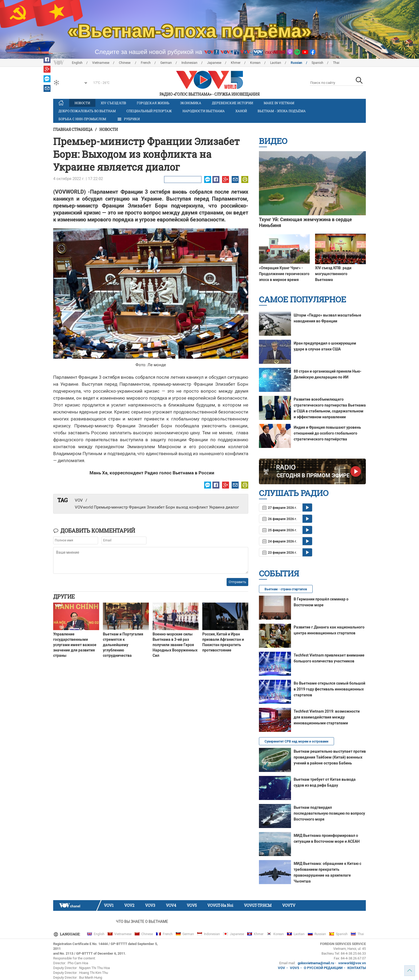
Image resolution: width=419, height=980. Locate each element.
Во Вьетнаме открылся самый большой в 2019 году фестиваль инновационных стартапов (329, 689)
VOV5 (192, 905)
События (279, 573)
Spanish (317, 63)
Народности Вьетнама (204, 111)
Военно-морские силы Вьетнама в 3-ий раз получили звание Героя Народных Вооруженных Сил (175, 645)
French (146, 63)
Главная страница (73, 129)
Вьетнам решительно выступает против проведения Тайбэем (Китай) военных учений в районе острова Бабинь (330, 757)
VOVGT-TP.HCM (258, 905)
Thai (336, 63)
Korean (255, 63)
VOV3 (150, 905)
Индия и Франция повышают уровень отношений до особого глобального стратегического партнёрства (327, 433)
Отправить (237, 582)
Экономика (191, 103)
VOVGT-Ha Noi (220, 905)
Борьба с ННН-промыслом (82, 119)
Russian (296, 63)
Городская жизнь (153, 103)
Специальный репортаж (149, 111)
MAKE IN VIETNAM (279, 103)
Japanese (214, 63)
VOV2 (129, 905)
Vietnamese (101, 63)
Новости (82, 103)
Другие (64, 596)
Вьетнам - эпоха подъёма (282, 111)
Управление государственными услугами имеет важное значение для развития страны (75, 645)
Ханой (241, 111)
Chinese (125, 63)
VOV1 (109, 905)
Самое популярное (302, 299)
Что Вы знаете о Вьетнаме (142, 922)
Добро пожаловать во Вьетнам (87, 111)
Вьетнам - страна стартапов (286, 589)
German (166, 63)
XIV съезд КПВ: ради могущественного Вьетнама (333, 274)
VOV (79, 500)
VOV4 (171, 905)
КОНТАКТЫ (357, 968)
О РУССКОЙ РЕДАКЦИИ (323, 968)
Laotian (276, 63)
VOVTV (289, 905)
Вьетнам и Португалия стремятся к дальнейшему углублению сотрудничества (123, 645)
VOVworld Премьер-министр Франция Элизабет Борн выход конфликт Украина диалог (157, 507)
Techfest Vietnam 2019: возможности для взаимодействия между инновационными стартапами (327, 717)
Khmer (236, 63)
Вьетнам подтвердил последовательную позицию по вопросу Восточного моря (329, 813)
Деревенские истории (232, 103)
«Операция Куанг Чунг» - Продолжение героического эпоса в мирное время (284, 274)
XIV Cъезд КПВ (113, 103)
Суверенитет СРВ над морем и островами (296, 741)
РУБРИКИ (128, 119)
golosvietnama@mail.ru (316, 963)
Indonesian (189, 63)
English (77, 63)
